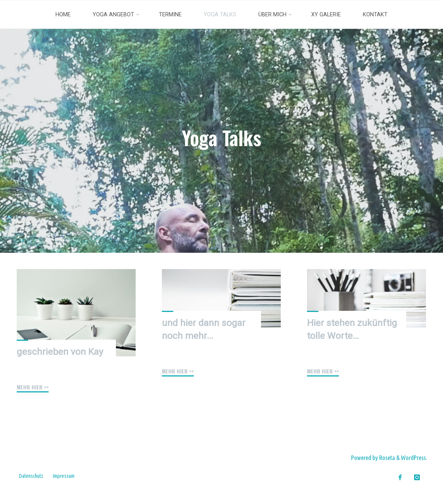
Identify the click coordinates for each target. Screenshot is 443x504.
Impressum (64, 476)
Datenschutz (31, 476)
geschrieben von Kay (60, 352)
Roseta (387, 458)
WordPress (413, 458)
